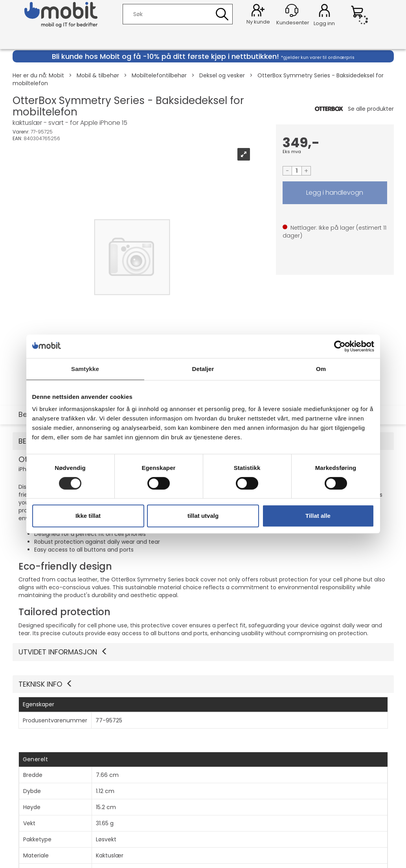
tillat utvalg (203, 516)
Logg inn (324, 12)
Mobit (56, 75)
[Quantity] (297, 171)
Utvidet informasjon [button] (63, 652)
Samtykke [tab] (85, 369)
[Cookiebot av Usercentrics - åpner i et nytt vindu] (340, 346)
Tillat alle (318, 516)
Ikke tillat (88, 516)
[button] (203, 684)
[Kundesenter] (292, 10)
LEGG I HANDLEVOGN (335, 193)
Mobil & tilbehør (98, 75)
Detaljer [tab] (203, 369)
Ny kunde (258, 22)
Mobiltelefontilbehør (159, 75)
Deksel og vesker (222, 75)
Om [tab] (321, 369)
